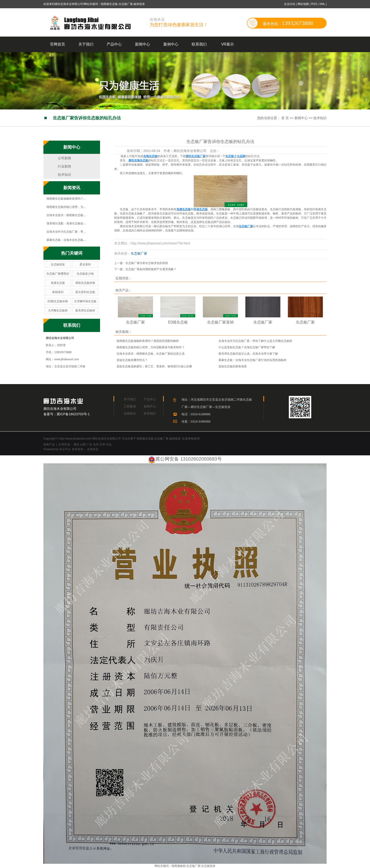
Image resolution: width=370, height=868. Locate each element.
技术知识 (320, 118)
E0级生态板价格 (58, 301)
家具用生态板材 (85, 310)
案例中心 (171, 44)
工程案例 (130, 406)
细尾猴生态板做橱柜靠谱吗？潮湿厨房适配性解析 (148, 341)
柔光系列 (85, 264)
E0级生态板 (178, 322)
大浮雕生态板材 (58, 310)
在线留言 (130, 413)
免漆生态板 (58, 283)
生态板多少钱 (85, 274)
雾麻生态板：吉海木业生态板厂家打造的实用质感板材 (252, 360)
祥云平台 (65, 449)
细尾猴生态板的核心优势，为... (66, 207)
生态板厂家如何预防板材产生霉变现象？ (151, 269)
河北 (109, 444)
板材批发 (175, 439)
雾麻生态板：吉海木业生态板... (66, 240)
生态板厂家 (139, 253)
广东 (89, 444)
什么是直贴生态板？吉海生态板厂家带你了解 (247, 347)
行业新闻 (64, 166)
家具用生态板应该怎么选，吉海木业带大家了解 (248, 354)
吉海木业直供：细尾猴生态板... (66, 215)
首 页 (285, 118)
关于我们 (86, 44)
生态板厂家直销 (220, 322)
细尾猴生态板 (145, 439)
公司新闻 (64, 158)
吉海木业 (92, 449)
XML (322, 4)
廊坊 (76, 444)
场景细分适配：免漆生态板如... (66, 223)
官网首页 (58, 44)
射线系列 (58, 292)
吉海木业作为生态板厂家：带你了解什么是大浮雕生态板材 (255, 341)
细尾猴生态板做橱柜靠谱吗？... (66, 199)
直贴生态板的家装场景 (233, 366)
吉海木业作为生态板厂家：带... (66, 232)
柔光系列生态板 (85, 292)
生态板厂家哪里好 (58, 274)
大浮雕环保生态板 (85, 301)
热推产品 (49, 444)
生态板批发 (58, 264)
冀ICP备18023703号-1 (73, 414)
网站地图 (304, 4)
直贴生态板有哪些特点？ (132, 360)
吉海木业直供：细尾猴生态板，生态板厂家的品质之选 (151, 354)
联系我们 (199, 44)
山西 (83, 444)
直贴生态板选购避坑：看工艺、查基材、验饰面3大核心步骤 (154, 366)
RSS (314, 4)
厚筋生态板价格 (85, 283)
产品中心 (114, 44)
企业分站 (290, 4)
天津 (102, 444)
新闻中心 (143, 44)
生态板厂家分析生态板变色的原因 (147, 263)
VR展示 (227, 44)
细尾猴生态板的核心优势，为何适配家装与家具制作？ (151, 347)
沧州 (96, 444)
